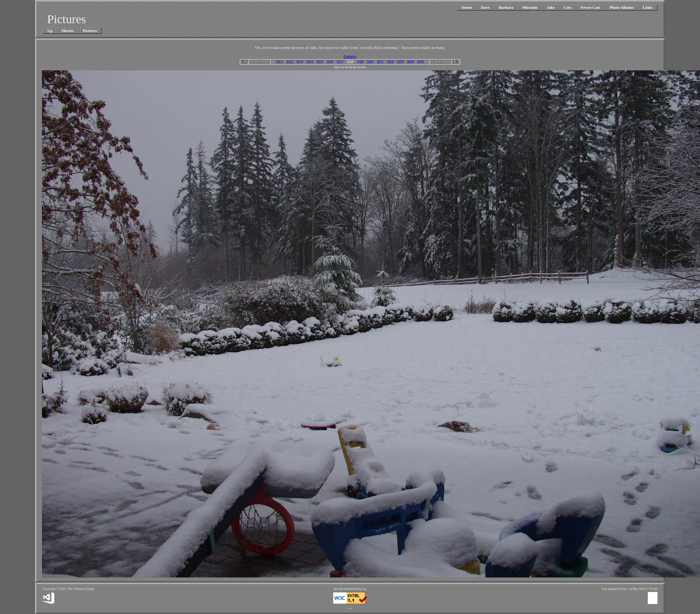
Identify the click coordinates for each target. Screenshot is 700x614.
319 (360, 62)
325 (420, 62)
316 (330, 62)
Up (50, 31)
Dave (485, 7)
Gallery (350, 57)
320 (370, 62)
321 (380, 62)
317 (340, 62)
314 (310, 62)
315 (320, 62)
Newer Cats (590, 7)
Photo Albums (622, 7)
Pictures (90, 31)
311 (279, 62)
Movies (68, 31)
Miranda (530, 7)
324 (410, 62)
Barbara (506, 7)
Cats (568, 7)
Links (648, 7)
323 (400, 62)
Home (467, 7)
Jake (550, 7)
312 (290, 62)
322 (390, 62)
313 (300, 62)
